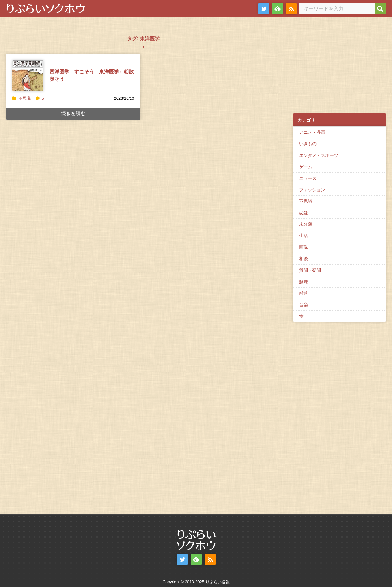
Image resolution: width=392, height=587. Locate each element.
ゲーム (306, 167)
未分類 (306, 224)
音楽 (304, 305)
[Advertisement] (339, 68)
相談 (304, 259)
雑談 (304, 293)
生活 (304, 236)
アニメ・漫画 (312, 132)
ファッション (312, 190)
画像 (304, 247)
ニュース (308, 178)
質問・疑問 (310, 270)
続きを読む (73, 113)
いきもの (308, 144)
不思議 (25, 98)
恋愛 (304, 213)
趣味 (304, 282)
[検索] (380, 9)
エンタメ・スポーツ (319, 155)
